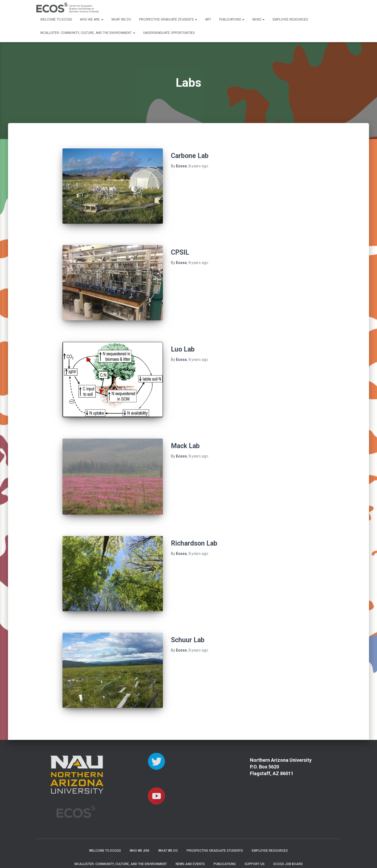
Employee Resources (290, 19)
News (258, 19)
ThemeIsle (332, 856)
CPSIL (180, 249)
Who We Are (92, 19)
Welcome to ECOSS (56, 19)
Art (208, 19)
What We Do (121, 19)
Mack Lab (185, 435)
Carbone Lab (190, 156)
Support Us (255, 842)
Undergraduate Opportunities (169, 33)
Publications (232, 19)
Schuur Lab (188, 622)
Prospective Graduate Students (168, 19)
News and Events (190, 842)
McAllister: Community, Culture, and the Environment (88, 33)
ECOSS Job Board (288, 842)
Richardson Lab (194, 529)
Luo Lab (183, 342)
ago (198, 166)
